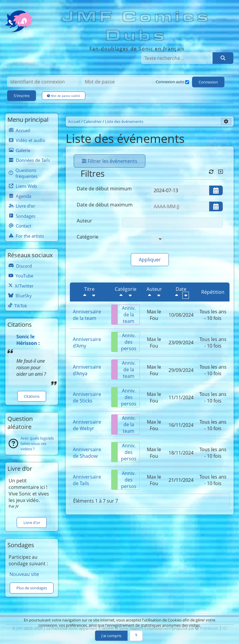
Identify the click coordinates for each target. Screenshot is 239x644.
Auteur (84, 221)
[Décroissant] (85, 295)
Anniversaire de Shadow (87, 453)
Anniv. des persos (124, 342)
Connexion (208, 82)
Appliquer (150, 260)
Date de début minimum (104, 189)
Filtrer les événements (110, 161)
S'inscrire (22, 96)
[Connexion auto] (187, 82)
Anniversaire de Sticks (87, 397)
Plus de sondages (32, 588)
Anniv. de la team (124, 315)
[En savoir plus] (136, 636)
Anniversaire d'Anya (87, 370)
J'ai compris (111, 636)
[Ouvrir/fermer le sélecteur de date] (216, 190)
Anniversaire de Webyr (87, 425)
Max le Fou (154, 315)
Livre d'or (32, 523)
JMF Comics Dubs (137, 26)
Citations (32, 396)
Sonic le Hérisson (27, 340)
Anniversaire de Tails (87, 480)
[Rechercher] (223, 58)
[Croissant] (94, 295)
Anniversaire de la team (87, 315)
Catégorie (88, 237)
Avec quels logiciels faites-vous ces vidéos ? (37, 443)
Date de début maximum (105, 205)
